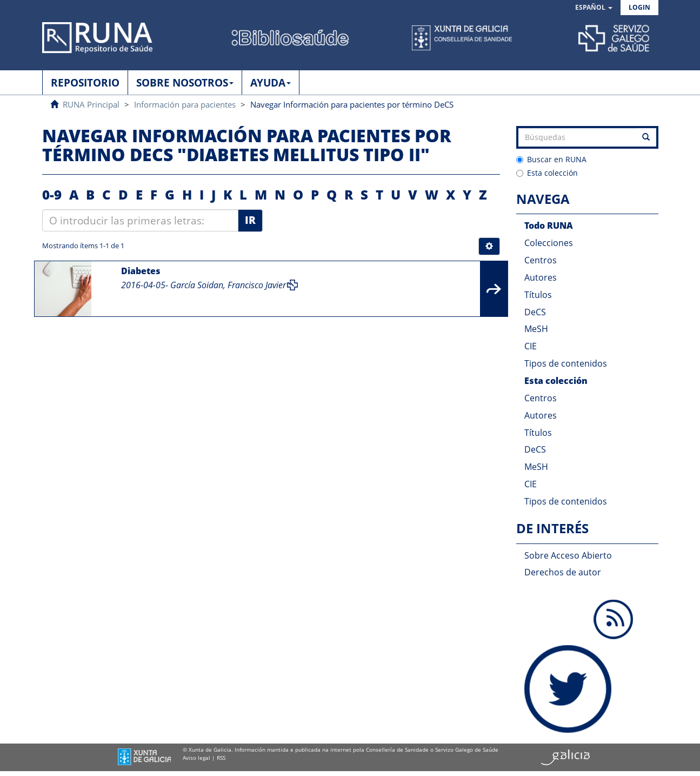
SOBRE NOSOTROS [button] (185, 83)
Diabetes (141, 271)
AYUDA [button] (271, 83)
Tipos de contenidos (566, 363)
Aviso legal (196, 758)
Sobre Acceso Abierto (568, 555)
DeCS (535, 312)
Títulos (538, 295)
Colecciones (549, 243)
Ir (250, 220)
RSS (221, 758)
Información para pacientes (185, 104)
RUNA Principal (91, 104)
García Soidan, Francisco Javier (228, 285)
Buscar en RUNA (551, 159)
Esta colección (547, 173)
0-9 (52, 194)
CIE (531, 346)
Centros (541, 260)
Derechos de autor (563, 572)
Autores (541, 277)
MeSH (536, 329)
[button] (594, 8)
